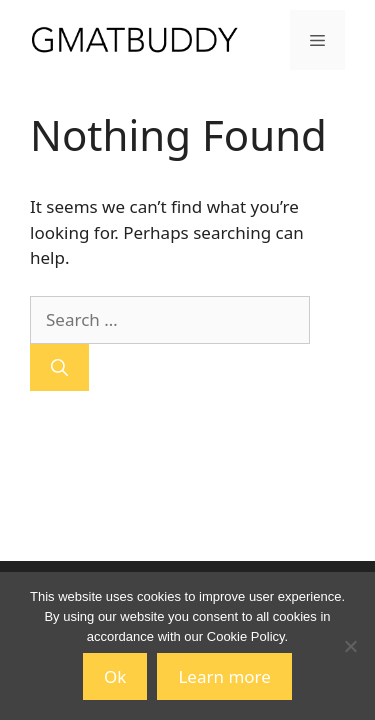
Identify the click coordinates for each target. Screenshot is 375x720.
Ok (115, 676)
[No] (350, 646)
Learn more (224, 676)
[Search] (59, 368)
